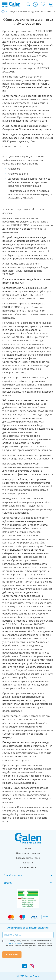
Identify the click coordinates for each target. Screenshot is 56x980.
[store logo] (15, 4)
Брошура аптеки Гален (28, 858)
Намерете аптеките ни (28, 853)
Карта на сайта (28, 867)
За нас (28, 848)
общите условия (14, 943)
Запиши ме (12, 954)
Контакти (28, 863)
